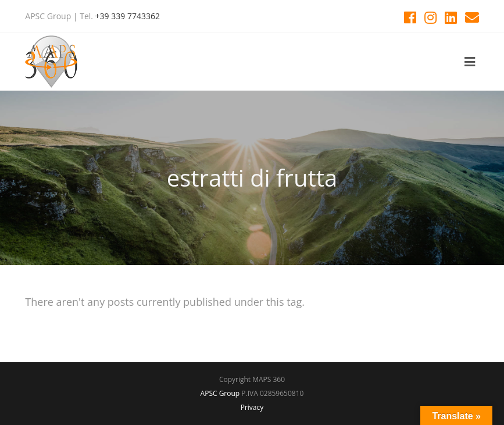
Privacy (252, 407)
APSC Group (220, 393)
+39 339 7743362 (128, 16)
